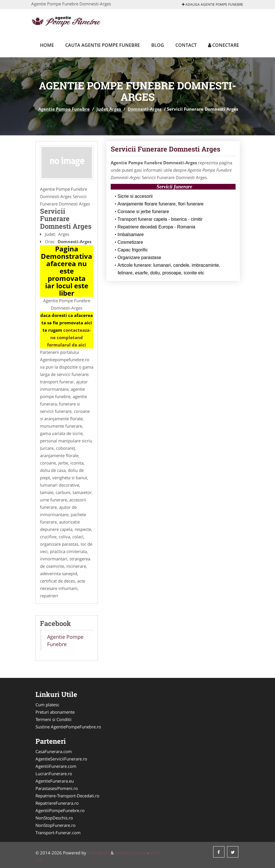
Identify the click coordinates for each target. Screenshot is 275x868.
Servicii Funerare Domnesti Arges (165, 149)
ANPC (155, 853)
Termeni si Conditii (53, 719)
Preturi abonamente (55, 712)
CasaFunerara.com (54, 751)
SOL (39, 860)
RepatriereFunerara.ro (57, 803)
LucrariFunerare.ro (54, 774)
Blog (158, 45)
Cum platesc (47, 705)
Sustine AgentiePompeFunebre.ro (68, 727)
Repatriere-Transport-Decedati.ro (67, 796)
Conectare (223, 45)
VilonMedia (98, 853)
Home (47, 45)
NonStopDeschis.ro (54, 818)
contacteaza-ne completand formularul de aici (69, 337)
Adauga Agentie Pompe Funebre (213, 4)
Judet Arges (109, 109)
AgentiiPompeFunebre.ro (60, 810)
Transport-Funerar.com (58, 833)
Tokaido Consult (130, 853)
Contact (186, 45)
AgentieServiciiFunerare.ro (61, 759)
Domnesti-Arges (145, 109)
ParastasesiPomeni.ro (57, 788)
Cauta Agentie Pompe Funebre (103, 45)
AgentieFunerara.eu (55, 781)
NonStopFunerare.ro (55, 825)
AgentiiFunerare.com (56, 766)
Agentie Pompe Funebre (64, 109)
